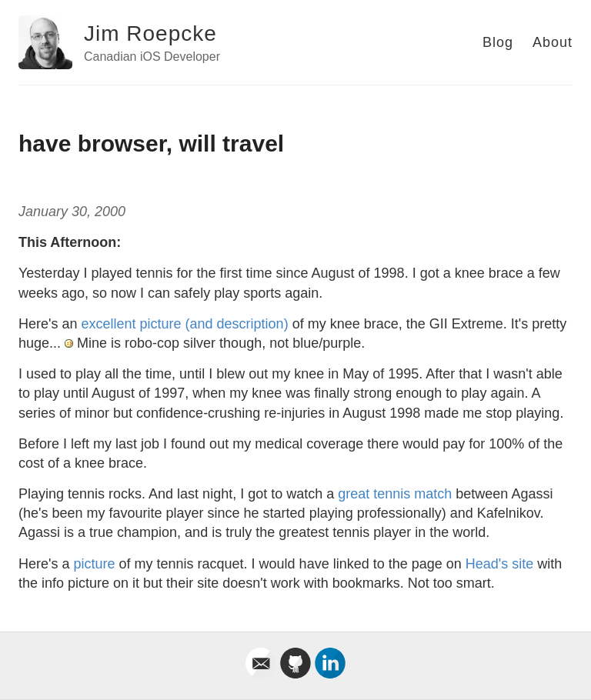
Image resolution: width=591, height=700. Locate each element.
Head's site (499, 564)
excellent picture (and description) (184, 324)
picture (94, 564)
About (553, 42)
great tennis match (395, 494)
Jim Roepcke (150, 33)
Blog (498, 42)
